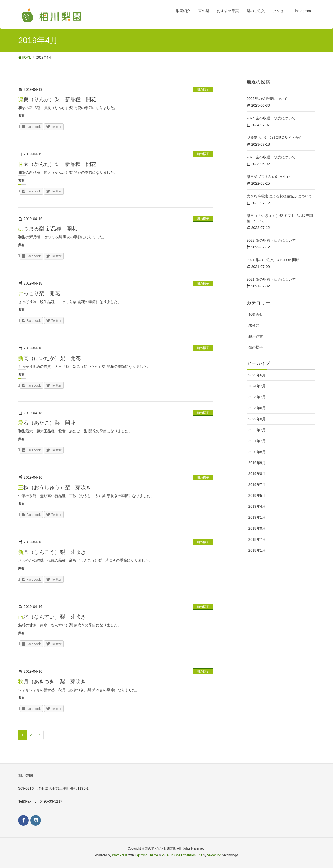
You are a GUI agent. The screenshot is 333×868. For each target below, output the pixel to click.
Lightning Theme (146, 855)
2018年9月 (257, 528)
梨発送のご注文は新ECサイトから (275, 138)
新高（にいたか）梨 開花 (49, 358)
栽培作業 (256, 336)
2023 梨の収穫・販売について (271, 157)
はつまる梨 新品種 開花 (48, 229)
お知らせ (256, 314)
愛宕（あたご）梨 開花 (47, 423)
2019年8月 (257, 474)
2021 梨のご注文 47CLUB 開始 (273, 260)
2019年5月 (257, 496)
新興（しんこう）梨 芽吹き (52, 552)
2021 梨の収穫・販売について (271, 279)
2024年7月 (257, 386)
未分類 (254, 325)
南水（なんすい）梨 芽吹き (52, 617)
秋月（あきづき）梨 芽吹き (52, 681)
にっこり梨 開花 (39, 293)
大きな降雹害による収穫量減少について (279, 196)
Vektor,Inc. (214, 855)
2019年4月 (257, 506)
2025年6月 (257, 375)
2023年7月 (257, 397)
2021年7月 (257, 441)
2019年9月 (257, 463)
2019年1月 (257, 517)
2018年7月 (257, 539)
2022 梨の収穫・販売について (271, 240)
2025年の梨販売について (267, 99)
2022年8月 (257, 419)
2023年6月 (257, 408)
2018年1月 (257, 550)
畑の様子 (203, 89)
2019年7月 (257, 485)
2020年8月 (257, 452)
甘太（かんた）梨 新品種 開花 (60, 164)
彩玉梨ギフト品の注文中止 (268, 177)
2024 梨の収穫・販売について (271, 118)
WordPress (120, 855)
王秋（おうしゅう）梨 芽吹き (55, 487)
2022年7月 (257, 430)
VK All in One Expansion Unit (182, 855)
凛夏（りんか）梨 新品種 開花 (57, 99)
